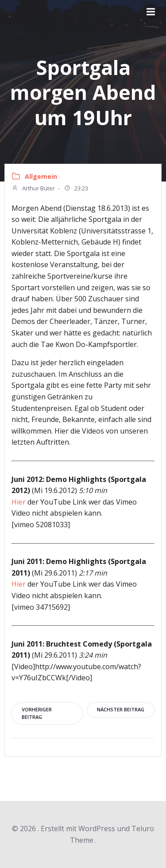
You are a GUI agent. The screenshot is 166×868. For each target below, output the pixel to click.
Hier (19, 502)
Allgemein (41, 176)
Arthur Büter (33, 189)
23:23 (76, 189)
